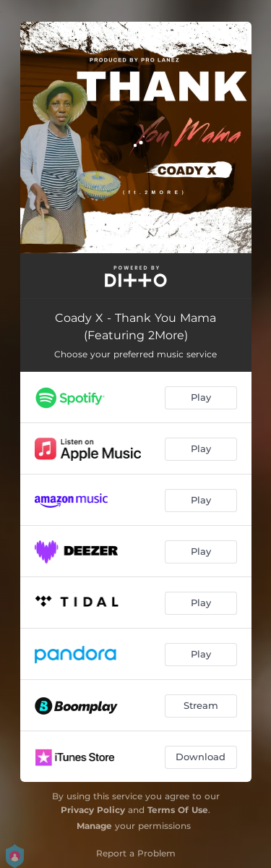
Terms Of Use (178, 810)
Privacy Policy (93, 810)
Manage (94, 826)
